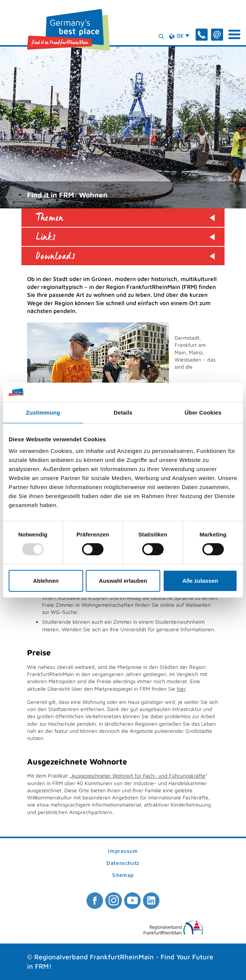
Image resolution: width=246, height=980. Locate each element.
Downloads (56, 256)
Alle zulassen (200, 581)
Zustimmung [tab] (43, 413)
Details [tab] (123, 413)
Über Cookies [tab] (203, 413)
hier (181, 689)
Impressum (123, 851)
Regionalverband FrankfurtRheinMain (94, 957)
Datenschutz (123, 863)
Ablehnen (46, 581)
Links (46, 237)
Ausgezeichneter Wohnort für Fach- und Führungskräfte (138, 776)
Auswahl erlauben (123, 581)
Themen (50, 218)
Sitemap (123, 875)
